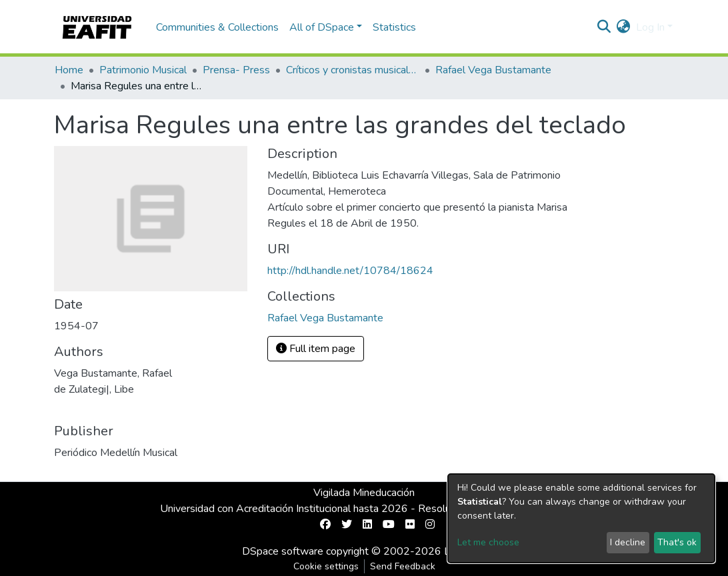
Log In (650, 27)
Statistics (394, 27)
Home (69, 70)
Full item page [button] (316, 349)
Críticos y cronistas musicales (353, 70)
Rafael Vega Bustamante (493, 70)
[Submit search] (604, 27)
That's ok (677, 542)
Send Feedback (403, 566)
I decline (628, 542)
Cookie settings (326, 566)
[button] (624, 27)
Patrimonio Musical (143, 70)
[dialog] (581, 518)
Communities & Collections (217, 27)
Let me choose (488, 542)
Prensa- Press (236, 70)
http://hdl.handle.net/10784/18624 (350, 271)
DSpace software (283, 551)
